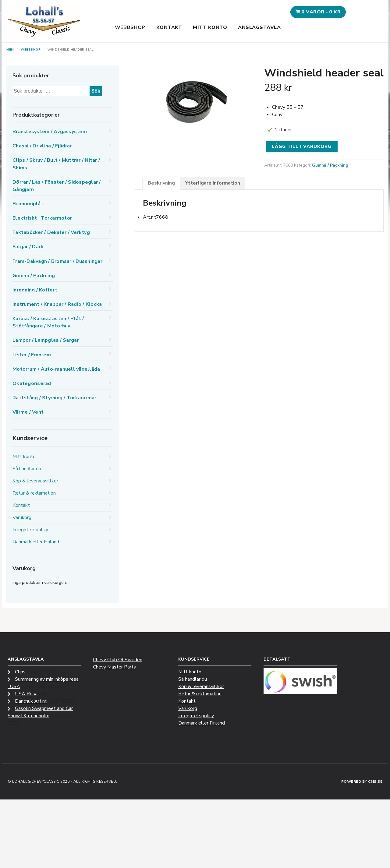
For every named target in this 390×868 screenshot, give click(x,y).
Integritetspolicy (30, 530)
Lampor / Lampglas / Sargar (46, 340)
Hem (10, 50)
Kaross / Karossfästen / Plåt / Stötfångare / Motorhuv (48, 322)
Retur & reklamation (34, 493)
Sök (96, 91)
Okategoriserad (32, 383)
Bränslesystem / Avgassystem (50, 132)
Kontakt (169, 27)
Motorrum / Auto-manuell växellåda (56, 369)
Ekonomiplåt (28, 204)
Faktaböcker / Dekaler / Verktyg (51, 232)
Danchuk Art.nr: (31, 701)
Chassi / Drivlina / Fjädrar (42, 146)
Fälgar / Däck (28, 247)
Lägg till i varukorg (302, 146)
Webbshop (130, 27)
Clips (20, 672)
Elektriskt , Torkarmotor (42, 218)
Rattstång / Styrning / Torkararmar (55, 398)
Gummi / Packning (330, 165)
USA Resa (26, 694)
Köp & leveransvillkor (35, 481)
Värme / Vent (28, 412)
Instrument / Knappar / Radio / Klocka (57, 304)
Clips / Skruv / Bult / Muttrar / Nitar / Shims (56, 164)
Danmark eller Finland (36, 542)
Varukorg (22, 517)
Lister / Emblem (32, 355)
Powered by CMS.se (362, 782)
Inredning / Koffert (35, 290)
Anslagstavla (259, 27)
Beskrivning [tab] (161, 183)
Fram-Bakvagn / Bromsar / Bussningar (57, 261)
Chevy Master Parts (114, 667)
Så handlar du (27, 469)
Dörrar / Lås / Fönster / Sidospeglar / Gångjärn (57, 186)
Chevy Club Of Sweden (118, 660)
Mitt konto (210, 27)
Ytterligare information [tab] (213, 183)
